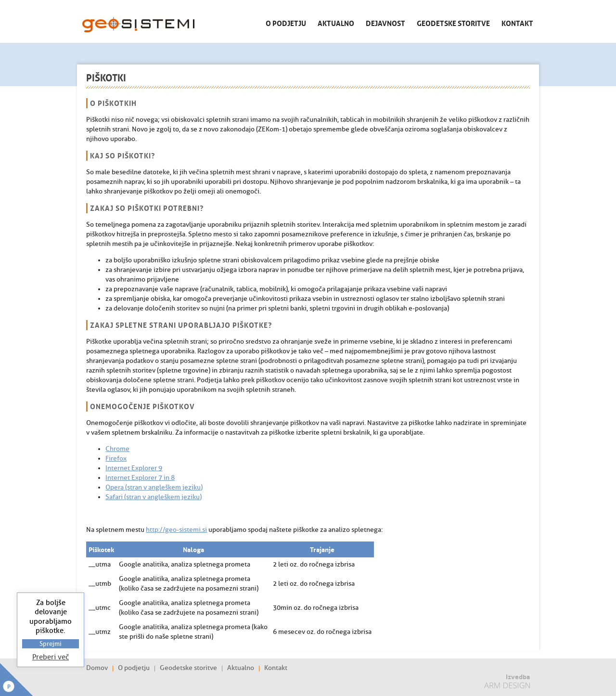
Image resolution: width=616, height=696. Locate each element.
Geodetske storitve (453, 23)
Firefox (116, 458)
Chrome (117, 449)
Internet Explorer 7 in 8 (140, 478)
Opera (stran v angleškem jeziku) (154, 487)
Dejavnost (385, 23)
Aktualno (336, 23)
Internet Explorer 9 (134, 468)
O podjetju (286, 23)
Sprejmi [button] (51, 644)
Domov (97, 668)
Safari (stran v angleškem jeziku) (154, 497)
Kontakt (517, 23)
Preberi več (51, 657)
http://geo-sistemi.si (176, 530)
